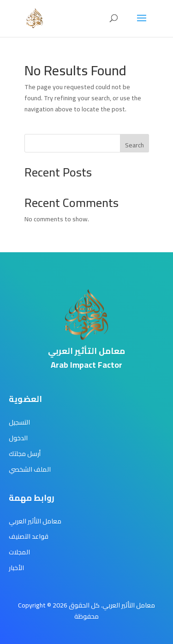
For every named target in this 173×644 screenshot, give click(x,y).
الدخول (18, 438)
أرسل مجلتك (25, 454)
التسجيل (19, 422)
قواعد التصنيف (29, 536)
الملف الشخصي (30, 469)
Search (134, 145)
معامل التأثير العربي (35, 521)
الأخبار (16, 568)
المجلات (19, 552)
